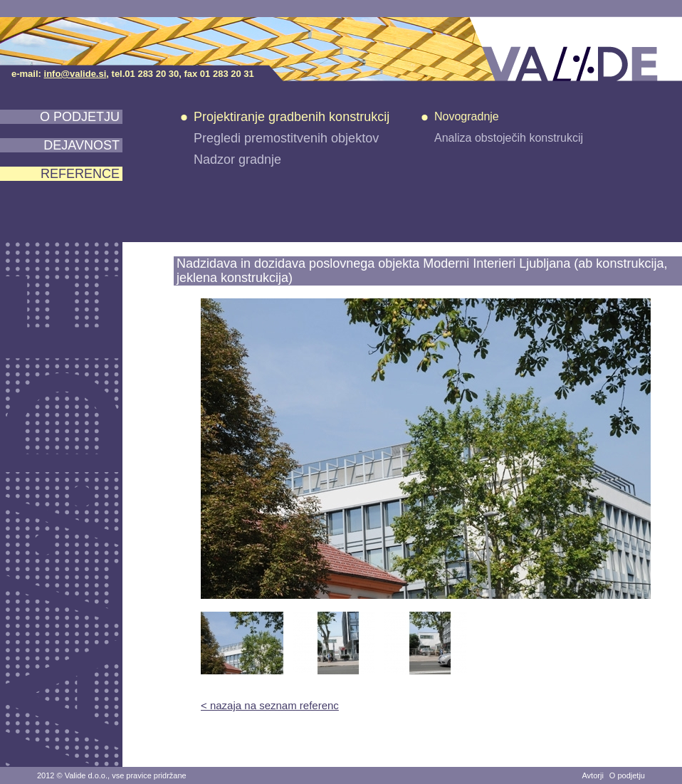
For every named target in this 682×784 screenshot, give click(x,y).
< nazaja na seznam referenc (270, 705)
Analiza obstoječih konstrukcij (509, 138)
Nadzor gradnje (237, 160)
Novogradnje (467, 116)
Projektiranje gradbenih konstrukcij (292, 117)
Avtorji (592, 775)
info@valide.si (75, 74)
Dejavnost (82, 145)
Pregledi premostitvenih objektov (286, 138)
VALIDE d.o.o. (576, 49)
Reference (80, 174)
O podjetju (80, 117)
